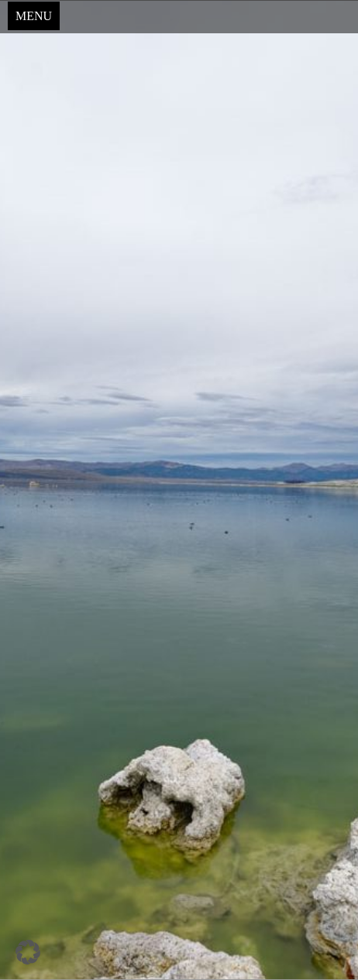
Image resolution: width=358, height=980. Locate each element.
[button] (28, 952)
